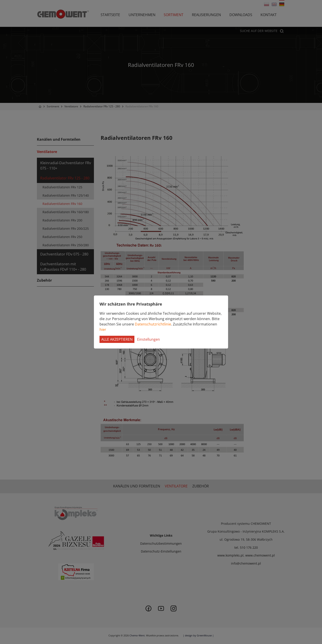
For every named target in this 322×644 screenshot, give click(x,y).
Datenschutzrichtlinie (153, 324)
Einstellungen (148, 339)
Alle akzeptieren (117, 339)
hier (103, 329)
